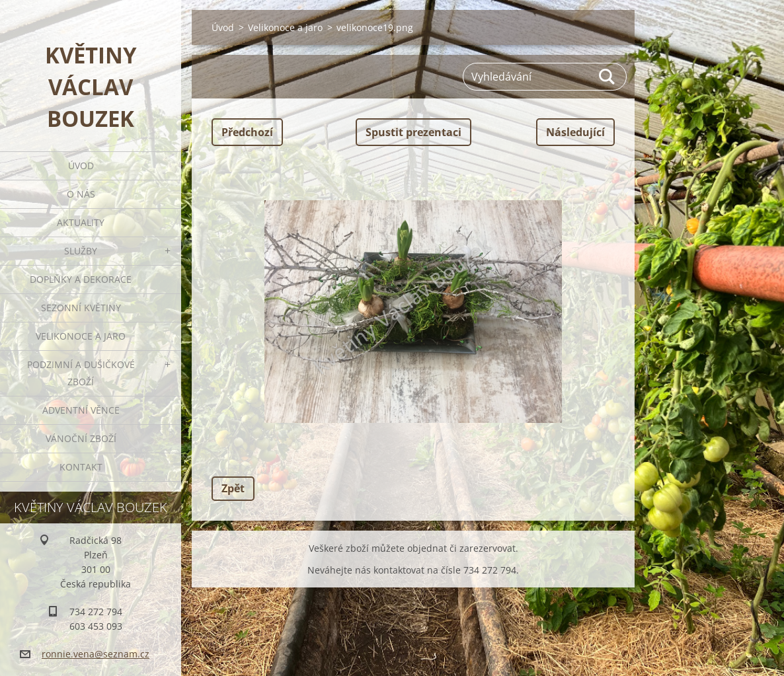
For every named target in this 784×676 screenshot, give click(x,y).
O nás (81, 194)
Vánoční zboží (81, 438)
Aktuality (81, 222)
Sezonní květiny (81, 308)
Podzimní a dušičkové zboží (81, 373)
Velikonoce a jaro (81, 336)
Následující (575, 132)
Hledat (608, 77)
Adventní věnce (81, 410)
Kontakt (81, 467)
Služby (81, 251)
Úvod (81, 166)
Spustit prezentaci (413, 132)
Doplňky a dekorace (81, 279)
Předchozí (247, 132)
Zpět (233, 488)
